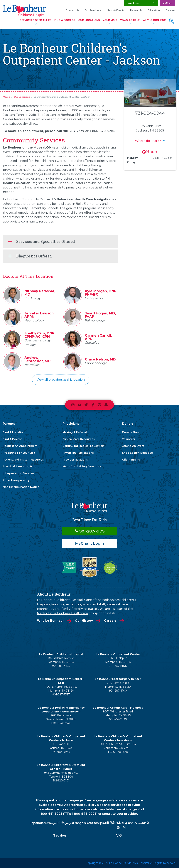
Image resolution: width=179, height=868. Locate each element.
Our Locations (89, 20)
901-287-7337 (61, 695)
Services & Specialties (36, 20)
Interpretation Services (19, 473)
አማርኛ (46, 823)
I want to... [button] (133, 3)
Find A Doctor (65, 20)
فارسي (69, 823)
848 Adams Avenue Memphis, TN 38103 (61, 660)
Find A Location (14, 432)
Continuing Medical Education (83, 446)
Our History (84, 621)
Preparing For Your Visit (19, 453)
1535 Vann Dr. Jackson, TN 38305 (61, 746)
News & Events (116, 10)
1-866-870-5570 (61, 723)
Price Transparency (16, 480)
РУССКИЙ (141, 823)
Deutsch (92, 823)
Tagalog (60, 836)
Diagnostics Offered (34, 256)
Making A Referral (75, 432)
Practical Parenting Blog (20, 466)
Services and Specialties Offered (46, 241)
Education (154, 10)
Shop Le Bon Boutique (137, 453)
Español (36, 823)
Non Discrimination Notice (21, 487)
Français (79, 823)
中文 (61, 823)
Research (136, 10)
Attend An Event (133, 446)
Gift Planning (131, 460)
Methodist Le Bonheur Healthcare (62, 613)
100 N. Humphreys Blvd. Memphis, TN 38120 (61, 689)
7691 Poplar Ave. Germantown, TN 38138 (61, 717)
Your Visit (110, 20)
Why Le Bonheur (154, 20)
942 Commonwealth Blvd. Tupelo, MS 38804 (61, 775)
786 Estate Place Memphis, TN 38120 (118, 685)
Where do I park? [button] (148, 141)
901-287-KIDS (90, 531)
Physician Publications (78, 453)
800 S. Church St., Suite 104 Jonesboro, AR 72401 (118, 746)
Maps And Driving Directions (82, 466)
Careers (170, 10)
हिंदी (112, 823)
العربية (54, 823)
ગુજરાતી (104, 823)
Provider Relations (75, 460)
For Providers (93, 10)
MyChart (167, 3)
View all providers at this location (61, 380)
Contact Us (72, 10)
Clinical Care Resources (79, 439)
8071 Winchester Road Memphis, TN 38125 (118, 713)
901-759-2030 (118, 719)
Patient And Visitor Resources (23, 460)
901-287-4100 (118, 691)
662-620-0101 (61, 781)
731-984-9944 (150, 113)
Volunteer (129, 439)
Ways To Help (130, 20)
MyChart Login (89, 543)
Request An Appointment (20, 446)
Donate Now (131, 432)
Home (6, 97)
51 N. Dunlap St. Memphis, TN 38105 (118, 660)
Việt (119, 836)
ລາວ (130, 823)
